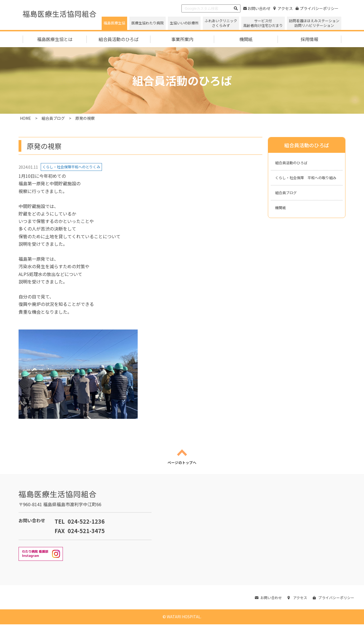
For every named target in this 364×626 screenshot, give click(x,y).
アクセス (283, 8)
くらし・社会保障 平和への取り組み (306, 183)
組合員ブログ (53, 118)
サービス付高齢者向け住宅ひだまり (263, 23)
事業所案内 (182, 39)
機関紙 (246, 39)
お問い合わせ (257, 8)
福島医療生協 (114, 23)
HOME (25, 118)
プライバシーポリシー (317, 8)
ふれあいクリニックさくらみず (221, 23)
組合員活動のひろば (295, 163)
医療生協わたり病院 (148, 23)
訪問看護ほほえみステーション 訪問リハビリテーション (314, 23)
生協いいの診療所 (184, 23)
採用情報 (309, 39)
